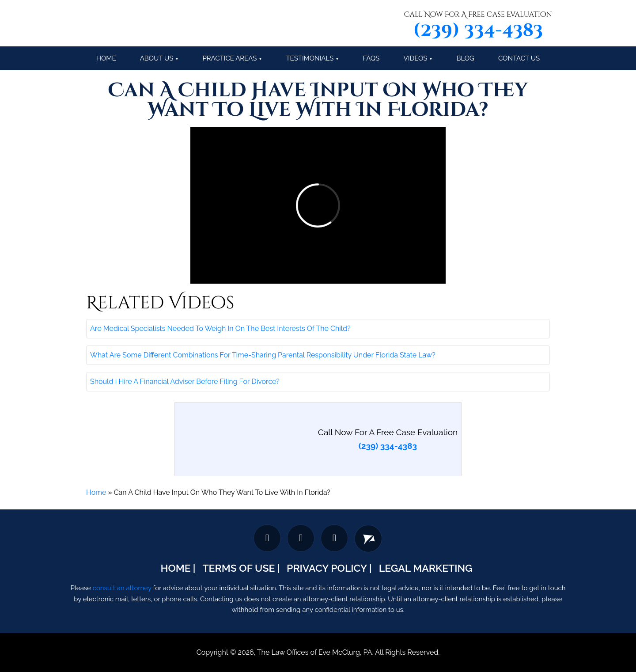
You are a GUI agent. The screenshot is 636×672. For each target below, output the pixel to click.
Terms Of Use (238, 568)
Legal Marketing (426, 568)
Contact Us (519, 58)
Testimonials (310, 58)
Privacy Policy (327, 568)
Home (96, 492)
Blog (466, 58)
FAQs (371, 58)
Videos (416, 58)
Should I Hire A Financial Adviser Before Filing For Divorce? (185, 382)
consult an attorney (122, 588)
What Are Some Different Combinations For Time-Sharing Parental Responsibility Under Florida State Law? (263, 355)
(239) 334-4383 (478, 30)
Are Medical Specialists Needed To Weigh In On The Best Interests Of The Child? (220, 328)
